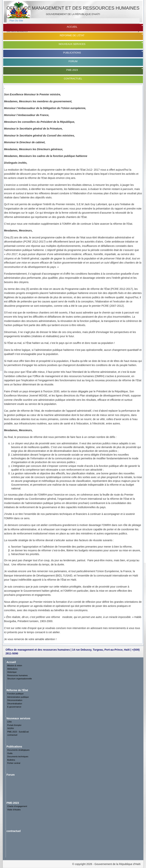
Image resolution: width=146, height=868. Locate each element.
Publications (72, 53)
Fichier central (14, 763)
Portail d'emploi (14, 725)
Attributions (12, 669)
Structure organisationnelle (20, 679)
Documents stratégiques (19, 750)
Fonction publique (16, 694)
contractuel (73, 79)
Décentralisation (15, 704)
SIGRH (11, 728)
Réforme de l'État (72, 35)
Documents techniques (18, 756)
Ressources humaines (18, 675)
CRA (9, 722)
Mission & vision (15, 665)
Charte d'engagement (17, 806)
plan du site (16, 21)
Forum (73, 61)
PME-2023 (72, 70)
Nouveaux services (72, 44)
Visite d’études (14, 810)
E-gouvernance (14, 707)
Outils (10, 753)
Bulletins (11, 760)
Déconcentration (15, 700)
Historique (12, 672)
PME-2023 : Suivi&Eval (18, 732)
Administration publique (18, 697)
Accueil (72, 27)
